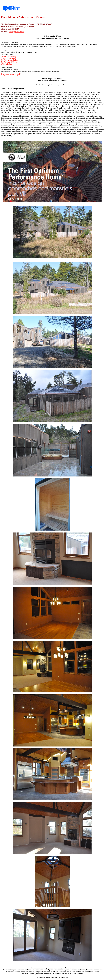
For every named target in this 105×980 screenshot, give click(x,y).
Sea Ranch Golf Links (9, 62)
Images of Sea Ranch (9, 58)
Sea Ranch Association (9, 60)
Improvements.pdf (11, 74)
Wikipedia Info (6, 64)
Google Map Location (9, 56)
